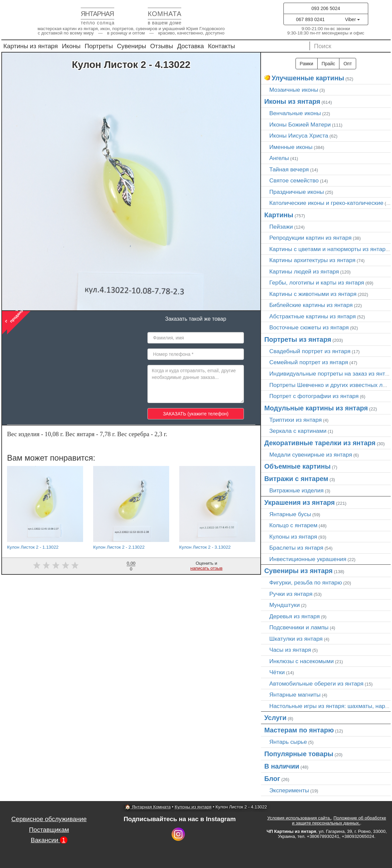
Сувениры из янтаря (299, 571)
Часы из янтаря (290, 650)
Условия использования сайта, (299, 818)
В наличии (282, 766)
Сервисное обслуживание (49, 819)
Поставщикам (49, 830)
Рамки (307, 64)
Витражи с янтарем (296, 479)
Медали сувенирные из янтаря (311, 455)
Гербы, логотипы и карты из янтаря (317, 283)
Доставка (191, 46)
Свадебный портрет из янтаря (310, 351)
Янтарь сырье (288, 742)
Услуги (276, 718)
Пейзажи (281, 227)
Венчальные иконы (295, 113)
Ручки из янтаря (291, 594)
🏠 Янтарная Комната (148, 807)
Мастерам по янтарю (299, 730)
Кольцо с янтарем (293, 525)
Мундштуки (285, 605)
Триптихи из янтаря (296, 420)
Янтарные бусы (290, 514)
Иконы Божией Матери (300, 125)
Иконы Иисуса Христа (299, 136)
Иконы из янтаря (292, 101)
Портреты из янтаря (298, 339)
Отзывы (161, 46)
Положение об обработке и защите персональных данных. (339, 820)
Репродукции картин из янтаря (311, 238)
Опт (348, 64)
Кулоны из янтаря (293, 537)
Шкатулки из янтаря (296, 639)
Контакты (222, 46)
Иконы (71, 46)
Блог (272, 779)
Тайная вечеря (289, 169)
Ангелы (279, 158)
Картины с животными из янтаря (313, 294)
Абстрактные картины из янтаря (313, 316)
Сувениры (132, 46)
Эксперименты (289, 790)
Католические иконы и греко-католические (326, 203)
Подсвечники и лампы (299, 627)
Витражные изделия (297, 490)
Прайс (328, 64)
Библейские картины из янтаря (311, 305)
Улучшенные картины (308, 78)
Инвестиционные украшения (308, 559)
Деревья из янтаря (295, 616)
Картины (279, 215)
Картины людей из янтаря (304, 271)
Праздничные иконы (297, 192)
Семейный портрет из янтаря (309, 362)
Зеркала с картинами (298, 431)
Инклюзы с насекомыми (302, 661)
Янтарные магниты (295, 695)
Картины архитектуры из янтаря (312, 260)
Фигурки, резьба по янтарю (306, 582)
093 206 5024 (326, 8)
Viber (352, 19)
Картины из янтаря (31, 46)
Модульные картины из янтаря (316, 408)
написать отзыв (206, 568)
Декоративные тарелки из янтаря (320, 443)
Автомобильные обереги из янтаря (316, 684)
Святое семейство (294, 180)
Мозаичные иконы (294, 90)
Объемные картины (298, 466)
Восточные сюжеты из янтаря (309, 327)
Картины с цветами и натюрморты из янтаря (329, 249)
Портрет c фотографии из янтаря (314, 396)
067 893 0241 (310, 19)
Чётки (277, 672)
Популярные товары (299, 754)
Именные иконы (291, 147)
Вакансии (49, 840)
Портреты (99, 46)
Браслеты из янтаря (296, 548)
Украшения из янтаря (300, 502)
